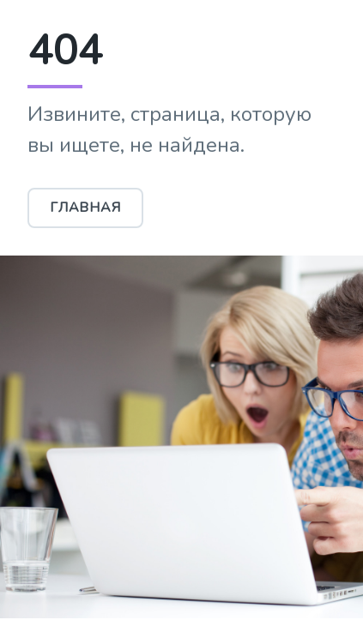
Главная (85, 208)
